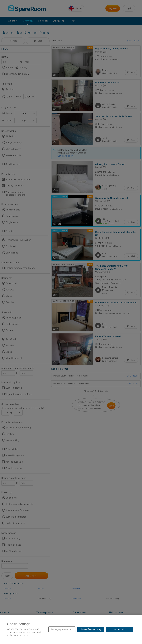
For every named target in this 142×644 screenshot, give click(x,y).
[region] (71, 629)
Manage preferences (62, 629)
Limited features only (91, 629)
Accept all (119, 629)
